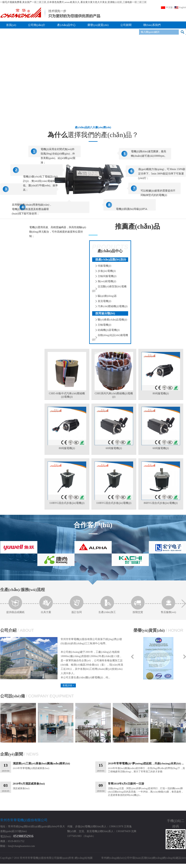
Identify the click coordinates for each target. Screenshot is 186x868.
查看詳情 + (68, 685)
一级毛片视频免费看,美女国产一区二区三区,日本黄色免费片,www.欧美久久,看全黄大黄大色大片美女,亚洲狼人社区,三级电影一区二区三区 (73, 2)
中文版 (167, 7)
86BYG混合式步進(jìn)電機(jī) (161, 503)
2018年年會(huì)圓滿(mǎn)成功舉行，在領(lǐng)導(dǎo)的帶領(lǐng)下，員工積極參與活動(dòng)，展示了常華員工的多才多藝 (147, 767)
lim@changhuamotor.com (21, 846)
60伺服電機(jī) (114, 448)
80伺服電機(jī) (161, 393)
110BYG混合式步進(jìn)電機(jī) (67, 503)
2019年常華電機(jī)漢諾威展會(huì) (52, 765)
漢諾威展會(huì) (52, 786)
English (180, 7)
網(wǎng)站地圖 (84, 858)
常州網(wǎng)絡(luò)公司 (115, 858)
